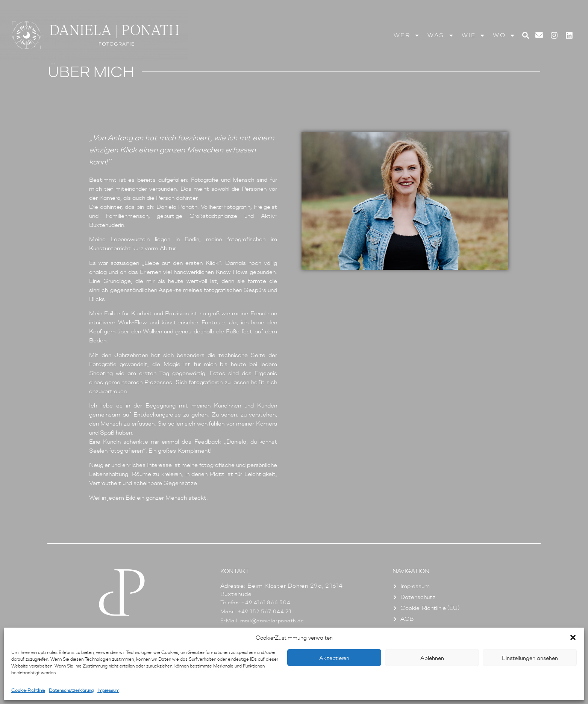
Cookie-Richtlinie (28, 690)
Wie (474, 35)
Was (441, 35)
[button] (573, 637)
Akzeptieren (334, 658)
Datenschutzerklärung (71, 690)
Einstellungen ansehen (530, 658)
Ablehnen (432, 658)
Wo (504, 35)
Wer (407, 35)
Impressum (108, 690)
